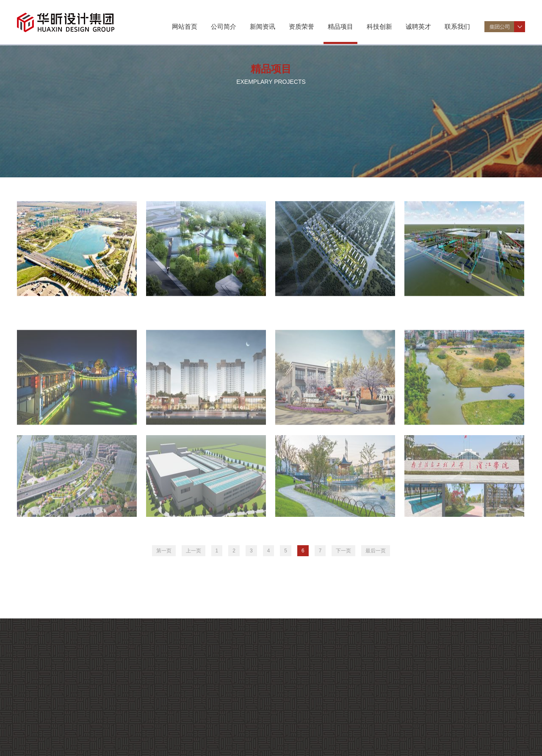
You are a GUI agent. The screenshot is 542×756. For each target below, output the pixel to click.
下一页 (343, 551)
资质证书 (50, 741)
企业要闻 (116, 721)
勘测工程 (337, 102)
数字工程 (480, 102)
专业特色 (50, 708)
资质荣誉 (301, 26)
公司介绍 (50, 688)
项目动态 (116, 741)
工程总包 (408, 102)
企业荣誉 (50, 751)
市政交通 (52, 102)
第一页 (164, 551)
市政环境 (123, 102)
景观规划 (194, 102)
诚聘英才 (418, 26)
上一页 (194, 551)
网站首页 (185, 26)
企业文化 (116, 731)
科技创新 (379, 26)
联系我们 (457, 26)
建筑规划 (266, 102)
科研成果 (116, 751)
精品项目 (340, 26)
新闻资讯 (263, 26)
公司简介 (224, 26)
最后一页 (376, 551)
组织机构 (50, 698)
